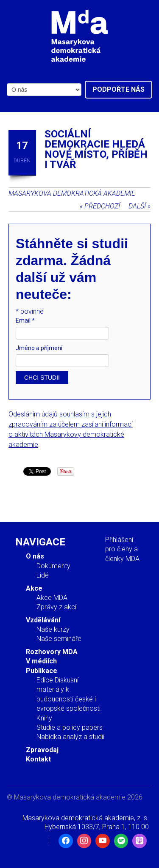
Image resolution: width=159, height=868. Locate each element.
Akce (34, 588)
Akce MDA (52, 598)
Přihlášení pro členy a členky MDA (122, 549)
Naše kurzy (53, 629)
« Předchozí (100, 206)
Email (25, 320)
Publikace (42, 671)
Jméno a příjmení (39, 348)
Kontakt (38, 759)
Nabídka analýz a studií (70, 737)
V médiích (41, 661)
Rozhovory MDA (52, 652)
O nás (35, 556)
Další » (139, 206)
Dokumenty (53, 566)
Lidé (43, 575)
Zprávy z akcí (56, 607)
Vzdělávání (43, 620)
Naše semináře (59, 639)
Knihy (44, 718)
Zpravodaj (42, 750)
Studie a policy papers (70, 727)
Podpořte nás (119, 89)
